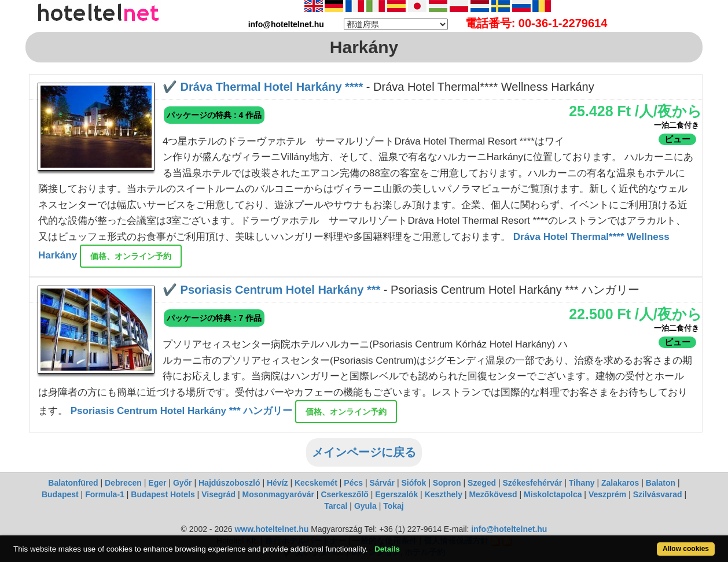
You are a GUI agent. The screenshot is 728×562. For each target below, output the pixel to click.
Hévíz (277, 483)
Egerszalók (396, 494)
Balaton (661, 483)
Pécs (353, 483)
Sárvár (382, 483)
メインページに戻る (364, 452)
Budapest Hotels (163, 494)
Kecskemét (316, 483)
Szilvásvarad (658, 494)
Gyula (365, 506)
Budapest (60, 494)
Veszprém (607, 494)
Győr (183, 483)
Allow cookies (686, 549)
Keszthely (444, 494)
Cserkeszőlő (344, 494)
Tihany (582, 483)
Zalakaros (620, 483)
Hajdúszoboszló (229, 483)
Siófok (413, 483)
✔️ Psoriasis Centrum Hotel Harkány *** (271, 290)
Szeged (482, 483)
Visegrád (218, 494)
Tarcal (336, 506)
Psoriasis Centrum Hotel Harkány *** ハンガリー (183, 411)
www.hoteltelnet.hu (271, 529)
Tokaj (394, 506)
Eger (157, 483)
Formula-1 (105, 494)
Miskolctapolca (553, 494)
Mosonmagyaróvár (278, 494)
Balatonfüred (73, 483)
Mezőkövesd (493, 494)
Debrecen (123, 483)
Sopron (447, 483)
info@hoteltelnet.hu (509, 529)
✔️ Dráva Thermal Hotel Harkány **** (263, 87)
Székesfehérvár (533, 483)
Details (387, 549)
